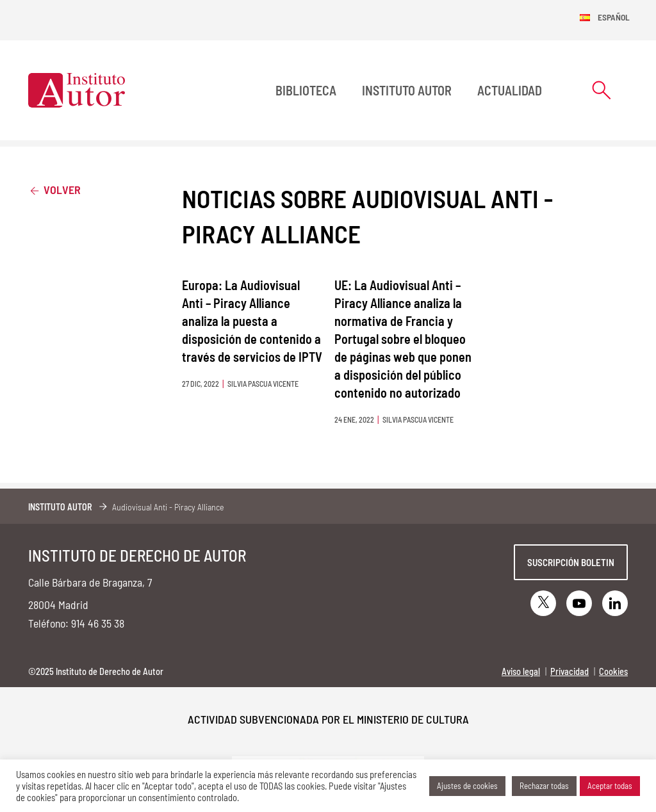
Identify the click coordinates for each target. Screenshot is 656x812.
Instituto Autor (407, 90)
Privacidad (570, 671)
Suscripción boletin (571, 562)
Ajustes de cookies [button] (467, 786)
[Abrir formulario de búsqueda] (602, 90)
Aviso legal (521, 671)
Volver (54, 189)
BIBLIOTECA (306, 90)
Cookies (613, 671)
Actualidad (510, 90)
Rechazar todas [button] (544, 786)
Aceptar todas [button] (610, 786)
